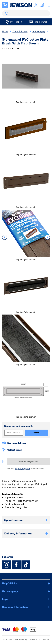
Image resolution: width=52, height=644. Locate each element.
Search (6, 13)
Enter (36, 433)
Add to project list (29, 461)
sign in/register (22, 469)
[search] (26, 13)
